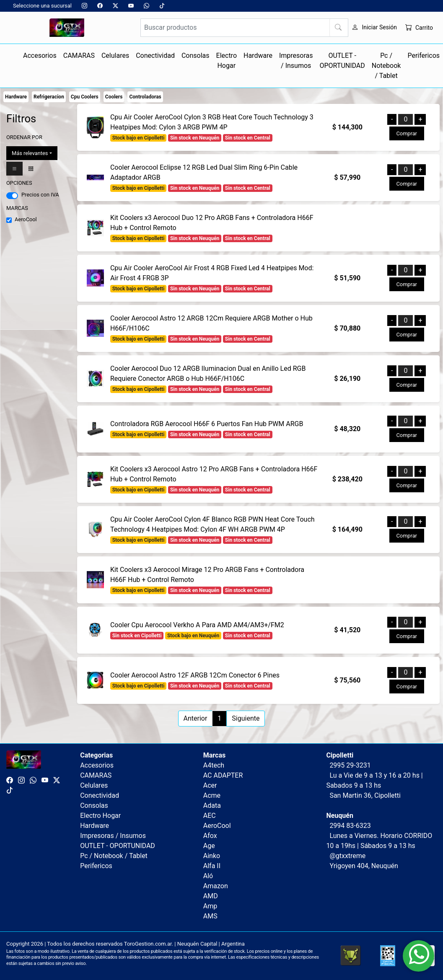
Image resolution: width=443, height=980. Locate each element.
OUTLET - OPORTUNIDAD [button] (342, 61)
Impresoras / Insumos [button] (296, 61)
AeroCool (26, 219)
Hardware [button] (258, 56)
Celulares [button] (115, 56)
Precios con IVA (40, 195)
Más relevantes (30, 153)
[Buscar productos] (245, 28)
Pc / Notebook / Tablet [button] (386, 66)
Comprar (407, 133)
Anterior (196, 718)
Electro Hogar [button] (227, 61)
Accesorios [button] (40, 56)
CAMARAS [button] (79, 56)
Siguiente (246, 718)
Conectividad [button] (155, 56)
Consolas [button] (196, 56)
